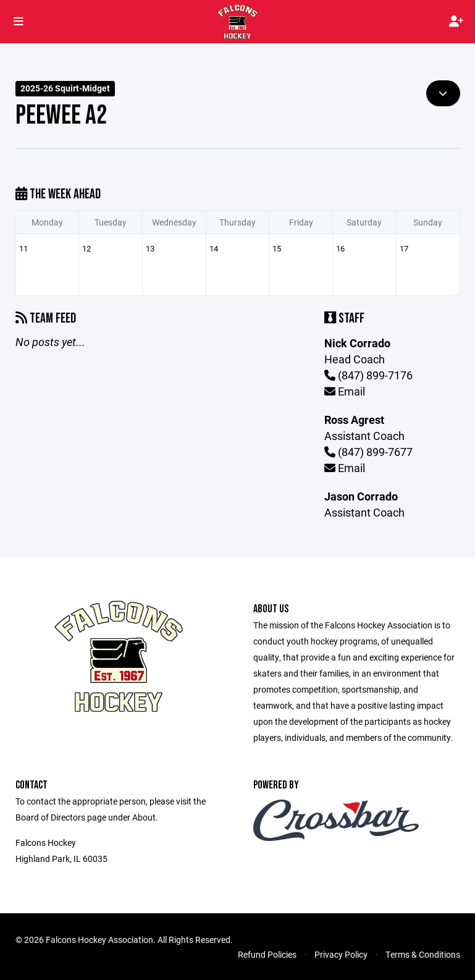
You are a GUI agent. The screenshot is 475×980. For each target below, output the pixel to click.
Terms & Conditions (423, 954)
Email (345, 391)
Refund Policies (267, 954)
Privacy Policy (341, 954)
